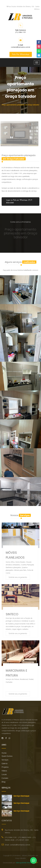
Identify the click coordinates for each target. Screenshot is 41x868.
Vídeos (4, 771)
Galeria (4, 763)
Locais (19, 102)
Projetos (5, 767)
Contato (5, 778)
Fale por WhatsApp (21, 54)
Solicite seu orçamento (18, 577)
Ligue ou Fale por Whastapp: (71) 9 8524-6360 (19, 202)
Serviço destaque (21, 796)
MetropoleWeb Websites (25, 864)
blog (4, 782)
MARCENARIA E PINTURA (16, 673)
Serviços (5, 760)
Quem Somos (7, 756)
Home (4, 753)
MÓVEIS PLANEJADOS (15, 555)
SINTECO (12, 614)
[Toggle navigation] (37, 62)
